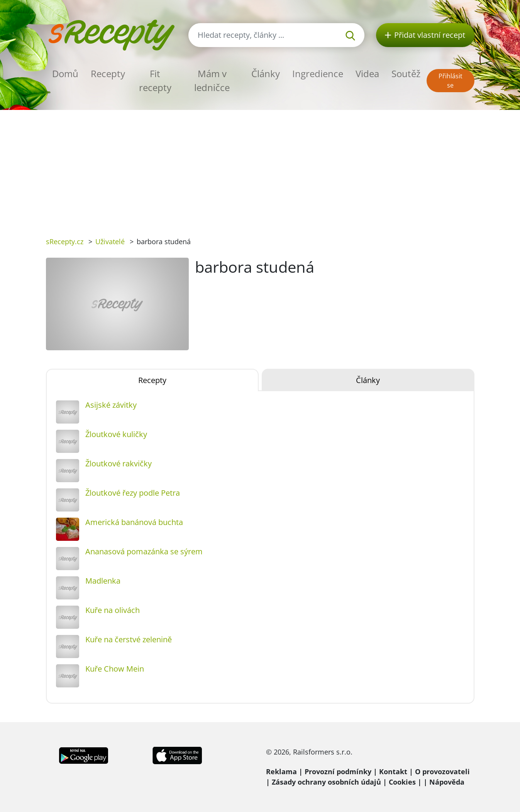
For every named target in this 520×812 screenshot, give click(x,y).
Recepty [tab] (152, 380)
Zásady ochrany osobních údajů (326, 782)
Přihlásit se (451, 81)
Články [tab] (368, 380)
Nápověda (447, 782)
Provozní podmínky (338, 771)
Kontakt (393, 771)
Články (266, 73)
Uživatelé (110, 241)
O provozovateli (442, 771)
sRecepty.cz (65, 241)
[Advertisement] (260, 168)
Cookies (402, 782)
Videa (367, 73)
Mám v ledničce (212, 80)
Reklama (281, 771)
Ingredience (318, 73)
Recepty (108, 73)
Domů (65, 73)
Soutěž (406, 73)
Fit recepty (155, 80)
